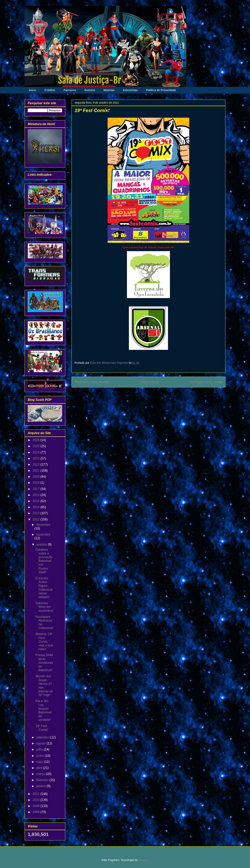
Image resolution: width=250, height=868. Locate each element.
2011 (37, 794)
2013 (37, 513)
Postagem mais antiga (206, 382)
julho (40, 749)
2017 (37, 489)
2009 (37, 806)
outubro (42, 544)
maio (40, 762)
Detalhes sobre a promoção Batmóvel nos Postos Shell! (44, 561)
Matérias (109, 90)
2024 (37, 452)
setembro (43, 737)
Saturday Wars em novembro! (44, 607)
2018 (37, 483)
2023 (37, 458)
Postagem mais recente (92, 382)
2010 (37, 800)
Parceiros (70, 90)
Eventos (90, 90)
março (41, 774)
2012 (37, 519)
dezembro (43, 525)
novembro (43, 534)
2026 (37, 440)
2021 (37, 471)
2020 (37, 477)
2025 (37, 446)
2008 (37, 812)
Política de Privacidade (161, 90)
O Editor (50, 90)
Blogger (143, 860)
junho (41, 756)
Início (33, 90)
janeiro (41, 786)
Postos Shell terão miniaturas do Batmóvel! (44, 663)
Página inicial (150, 382)
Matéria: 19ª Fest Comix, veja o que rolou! (44, 641)
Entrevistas (130, 90)
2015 (37, 501)
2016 (37, 495)
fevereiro (43, 780)
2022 (37, 464)
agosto (41, 743)
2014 (37, 507)
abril (40, 768)
